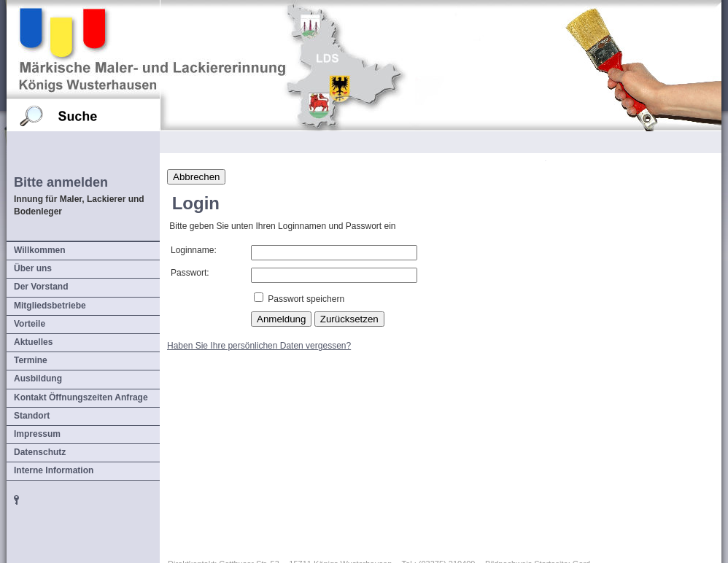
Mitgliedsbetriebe (50, 306)
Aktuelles (33, 342)
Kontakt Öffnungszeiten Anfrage (81, 397)
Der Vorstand (41, 287)
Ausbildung (38, 378)
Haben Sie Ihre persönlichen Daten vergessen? (259, 346)
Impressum (37, 434)
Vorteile (30, 324)
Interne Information (54, 470)
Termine (31, 360)
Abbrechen (196, 177)
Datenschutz (40, 452)
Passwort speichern (306, 299)
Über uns (33, 268)
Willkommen (40, 250)
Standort (32, 416)
